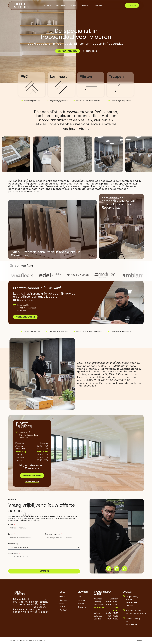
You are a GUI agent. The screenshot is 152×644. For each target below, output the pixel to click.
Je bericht (13, 553)
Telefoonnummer (53, 534)
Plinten (73, 5)
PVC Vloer (47, 5)
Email (11, 534)
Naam (11, 525)
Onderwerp (13, 544)
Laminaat (61, 5)
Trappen (85, 5)
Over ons (98, 5)
